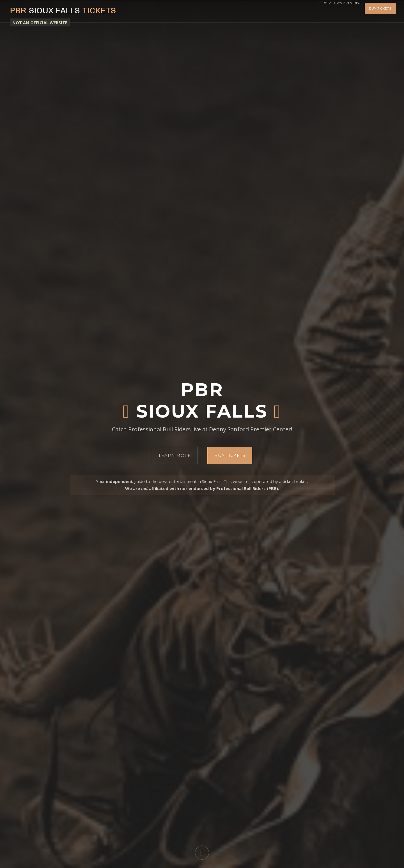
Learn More (175, 455)
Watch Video (344, 11)
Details (317, 11)
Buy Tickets (380, 11)
